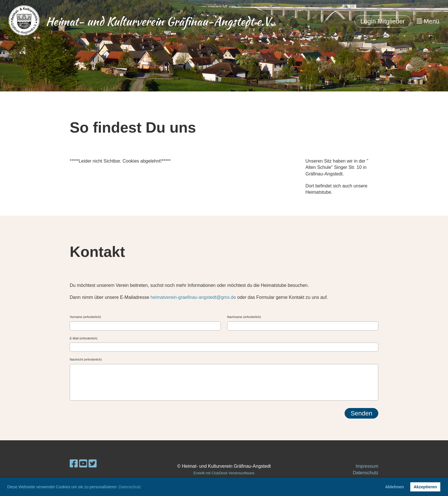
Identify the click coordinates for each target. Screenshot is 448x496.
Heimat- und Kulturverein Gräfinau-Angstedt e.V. (159, 21)
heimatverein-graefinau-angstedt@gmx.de (193, 297)
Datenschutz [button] (130, 487)
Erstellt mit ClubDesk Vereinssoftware (224, 473)
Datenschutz (366, 473)
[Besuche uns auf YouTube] (83, 464)
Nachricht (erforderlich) (86, 359)
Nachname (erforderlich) (244, 317)
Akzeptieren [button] (425, 487)
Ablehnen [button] (395, 487)
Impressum (367, 466)
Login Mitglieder (383, 21)
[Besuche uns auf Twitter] (93, 464)
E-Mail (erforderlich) (84, 338)
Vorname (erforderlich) (85, 317)
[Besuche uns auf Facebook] (74, 464)
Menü (428, 21)
